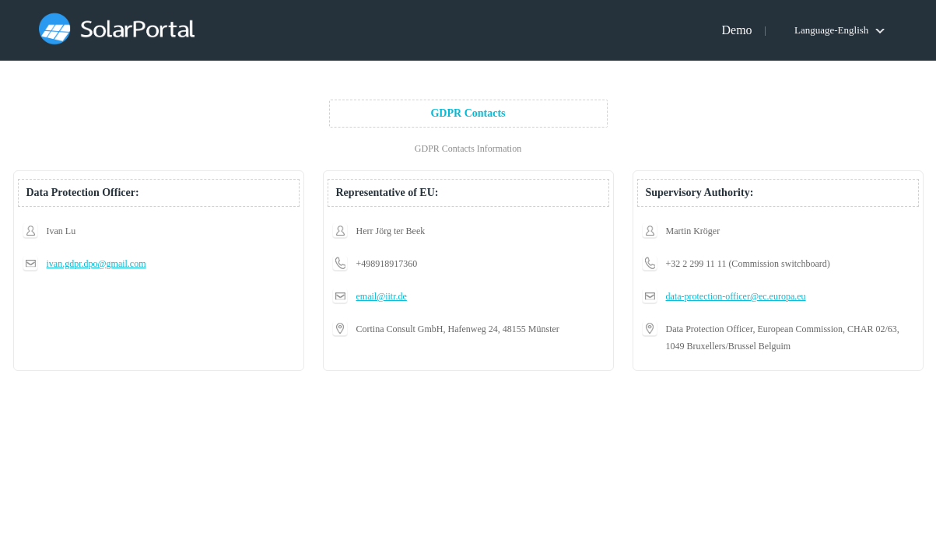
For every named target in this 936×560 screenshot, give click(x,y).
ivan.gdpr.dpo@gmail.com (96, 264)
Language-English (831, 30)
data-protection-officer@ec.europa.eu (736, 296)
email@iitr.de (382, 296)
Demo (736, 30)
